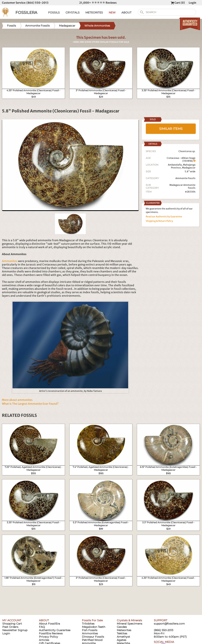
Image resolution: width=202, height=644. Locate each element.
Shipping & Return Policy (159, 221)
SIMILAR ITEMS (171, 129)
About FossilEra (49, 624)
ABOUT (126, 13)
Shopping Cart (12, 624)
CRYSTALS (73, 13)
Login (192, 3)
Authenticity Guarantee (55, 630)
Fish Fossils (90, 630)
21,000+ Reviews (98, 3)
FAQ (42, 627)
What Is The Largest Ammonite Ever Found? (30, 404)
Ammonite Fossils (185, 178)
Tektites (122, 633)
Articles (44, 640)
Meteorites (124, 630)
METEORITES (94, 13)
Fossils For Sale (92, 620)
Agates (122, 640)
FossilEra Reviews (51, 633)
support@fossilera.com (169, 624)
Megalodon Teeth (94, 627)
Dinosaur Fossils (93, 637)
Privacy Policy (48, 637)
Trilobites (88, 624)
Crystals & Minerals (129, 620)
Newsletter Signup (15, 630)
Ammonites (10, 261)
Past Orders (10, 627)
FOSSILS (54, 13)
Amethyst (123, 637)
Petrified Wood (92, 640)
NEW (112, 13)
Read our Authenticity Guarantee (164, 216)
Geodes (122, 627)
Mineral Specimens (130, 624)
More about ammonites (17, 400)
